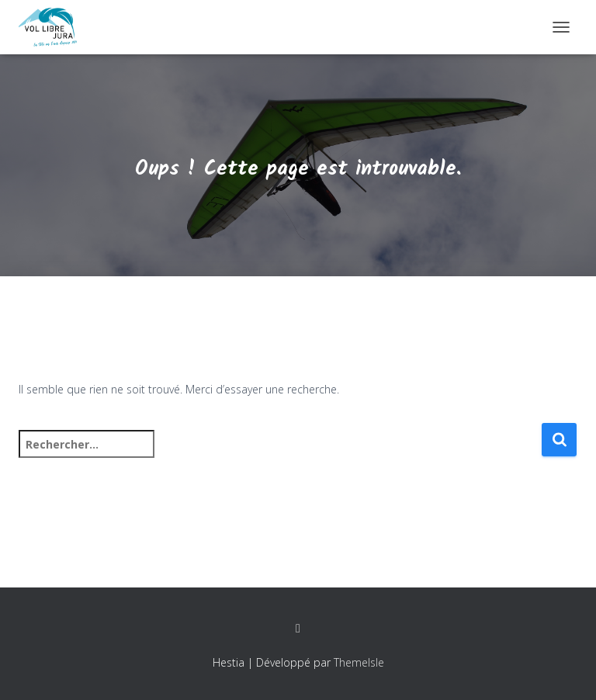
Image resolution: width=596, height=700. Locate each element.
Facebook (298, 629)
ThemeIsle (359, 662)
